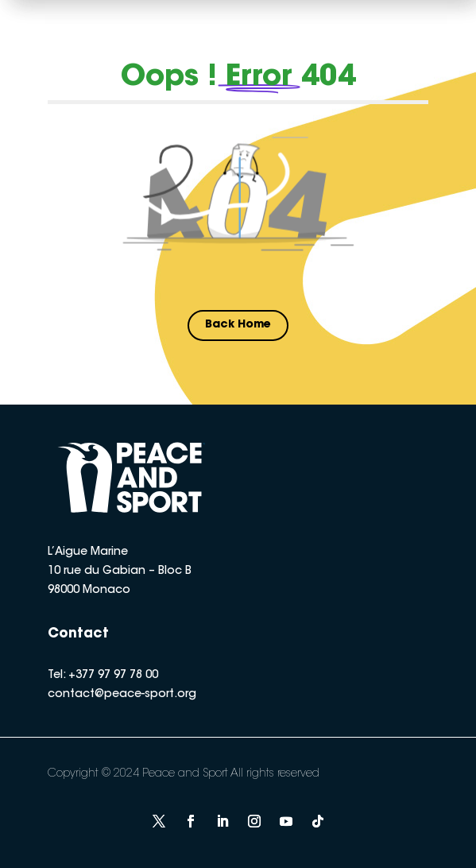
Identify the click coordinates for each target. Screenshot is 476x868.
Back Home (238, 325)
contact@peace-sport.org (122, 695)
